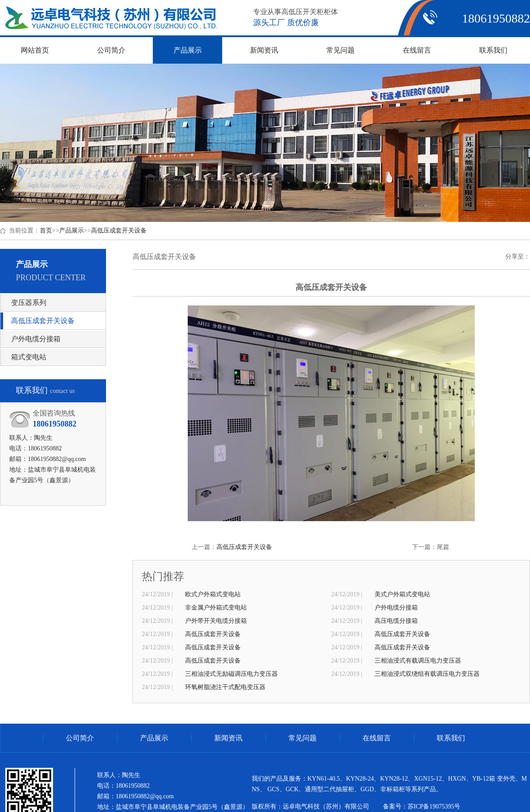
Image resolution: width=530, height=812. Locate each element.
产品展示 (72, 231)
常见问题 (303, 738)
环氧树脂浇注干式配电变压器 (225, 687)
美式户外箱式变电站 (402, 594)
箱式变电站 (29, 357)
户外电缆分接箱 (36, 339)
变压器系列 (29, 303)
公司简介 (80, 738)
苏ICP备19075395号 (434, 806)
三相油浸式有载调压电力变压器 (418, 661)
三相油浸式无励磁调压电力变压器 (231, 674)
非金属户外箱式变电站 (216, 608)
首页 (46, 231)
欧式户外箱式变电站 (213, 594)
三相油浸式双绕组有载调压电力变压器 (427, 674)
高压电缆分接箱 (396, 621)
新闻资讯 (228, 738)
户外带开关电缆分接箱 (216, 621)
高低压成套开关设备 (119, 231)
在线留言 (377, 738)
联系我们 (451, 738)
